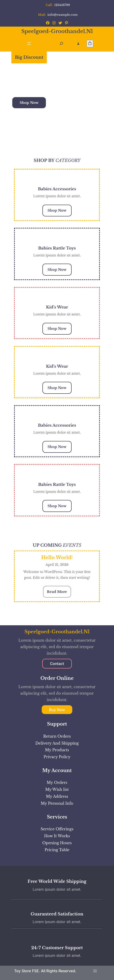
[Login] (78, 44)
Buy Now (57, 865)
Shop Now (29, 103)
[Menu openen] (29, 43)
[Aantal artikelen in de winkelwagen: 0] (90, 44)
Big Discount (29, 57)
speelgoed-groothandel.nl (57, 31)
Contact (57, 819)
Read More (59, 593)
